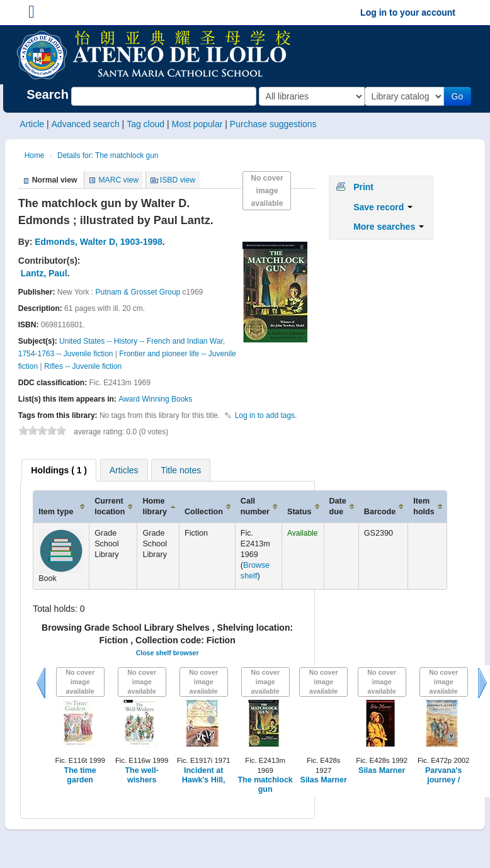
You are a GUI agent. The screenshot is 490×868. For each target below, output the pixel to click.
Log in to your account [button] (408, 13)
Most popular (197, 124)
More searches (389, 227)
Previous (41, 683)
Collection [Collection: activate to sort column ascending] (204, 512)
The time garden (80, 775)
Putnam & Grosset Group (138, 292)
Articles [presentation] (124, 470)
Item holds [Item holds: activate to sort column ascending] (424, 506)
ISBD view (178, 180)
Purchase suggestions (273, 124)
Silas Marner (324, 780)
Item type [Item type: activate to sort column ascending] (56, 512)
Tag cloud (145, 124)
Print (363, 187)
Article (32, 124)
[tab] (59, 470)
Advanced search (86, 124)
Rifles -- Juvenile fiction (83, 366)
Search (48, 94)
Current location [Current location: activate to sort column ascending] (110, 506)
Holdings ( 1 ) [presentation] (59, 470)
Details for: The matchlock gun (108, 155)
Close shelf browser (168, 653)
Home (35, 155)
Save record (383, 207)
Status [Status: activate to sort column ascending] (299, 512)
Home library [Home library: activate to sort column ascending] (155, 506)
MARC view (118, 180)
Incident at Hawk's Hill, (204, 775)
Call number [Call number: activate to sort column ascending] (255, 506)
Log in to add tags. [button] (266, 415)
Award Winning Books (155, 399)
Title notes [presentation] (181, 470)
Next (482, 683)
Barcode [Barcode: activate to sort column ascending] (380, 512)
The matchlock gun (265, 785)
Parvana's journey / (443, 775)
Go (460, 96)
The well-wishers (141, 775)
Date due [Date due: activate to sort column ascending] (338, 506)
